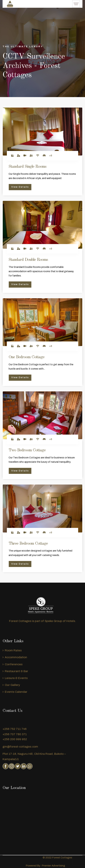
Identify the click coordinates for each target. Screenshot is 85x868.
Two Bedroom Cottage (27, 450)
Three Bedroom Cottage (28, 544)
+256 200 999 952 (15, 739)
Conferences (14, 664)
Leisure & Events (16, 678)
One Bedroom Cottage (26, 357)
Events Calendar (16, 692)
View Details (20, 187)
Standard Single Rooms (28, 167)
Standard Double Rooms (28, 260)
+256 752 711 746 (15, 729)
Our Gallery (12, 685)
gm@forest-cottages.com (20, 747)
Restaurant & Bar (16, 671)
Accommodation (16, 657)
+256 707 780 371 (15, 734)
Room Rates (13, 650)
